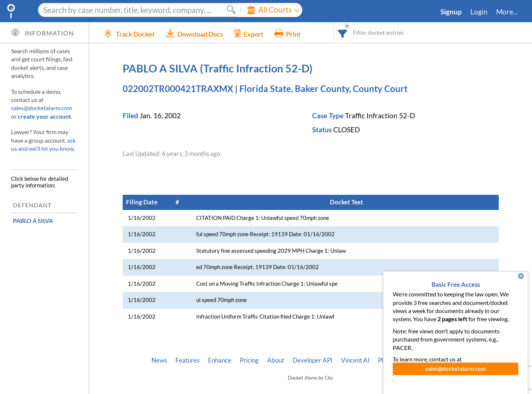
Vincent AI (355, 360)
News (159, 360)
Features (187, 360)
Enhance (220, 360)
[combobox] (343, 32)
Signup (451, 12)
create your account (44, 116)
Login (479, 12)
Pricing (249, 360)
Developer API (313, 360)
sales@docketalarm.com (42, 108)
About (276, 360)
